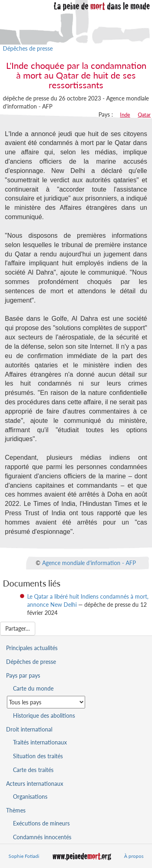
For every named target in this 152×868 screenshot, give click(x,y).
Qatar (144, 115)
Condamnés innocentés (42, 837)
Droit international (29, 729)
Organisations (30, 797)
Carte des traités (33, 770)
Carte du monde (33, 688)
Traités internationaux (40, 742)
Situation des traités (38, 756)
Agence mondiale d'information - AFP (89, 562)
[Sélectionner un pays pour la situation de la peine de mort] (46, 702)
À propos (134, 856)
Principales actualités (32, 648)
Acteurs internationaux (35, 784)
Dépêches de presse (28, 48)
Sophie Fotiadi (24, 856)
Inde (125, 115)
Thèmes (16, 810)
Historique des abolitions (44, 716)
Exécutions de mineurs (41, 823)
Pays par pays (23, 675)
